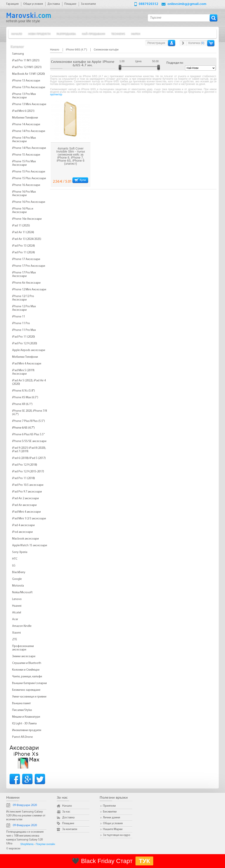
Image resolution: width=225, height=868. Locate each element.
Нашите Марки (113, 829)
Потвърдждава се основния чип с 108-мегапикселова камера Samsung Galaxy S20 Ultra (25, 838)
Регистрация (156, 43)
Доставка (68, 818)
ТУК (144, 861)
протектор (56, 94)
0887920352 (148, 4)
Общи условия (113, 823)
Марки (136, 34)
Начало (17, 34)
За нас (66, 812)
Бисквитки (110, 812)
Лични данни (112, 818)
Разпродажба (66, 34)
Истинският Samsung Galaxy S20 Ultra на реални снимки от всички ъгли (26, 816)
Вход (172, 43)
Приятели (109, 806)
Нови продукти (39, 34)
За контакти (70, 829)
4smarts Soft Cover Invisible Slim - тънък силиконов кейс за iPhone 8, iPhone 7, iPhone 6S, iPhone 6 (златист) (71, 156)
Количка (211, 43)
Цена (138, 61)
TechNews (118, 34)
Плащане (68, 823)
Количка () (196, 43)
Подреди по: (175, 63)
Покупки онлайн (45, 844)
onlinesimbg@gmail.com (187, 4)
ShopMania (27, 844)
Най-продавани (94, 34)
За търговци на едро (117, 835)
